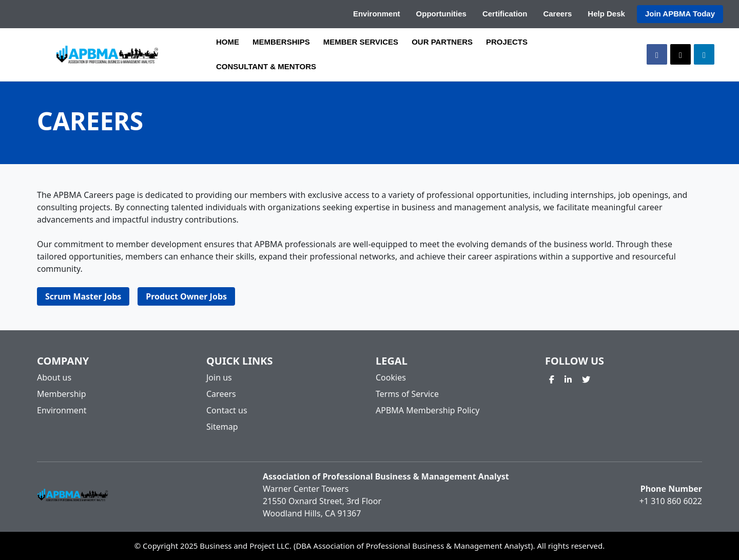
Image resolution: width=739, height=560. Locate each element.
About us (54, 377)
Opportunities (441, 14)
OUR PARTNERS (442, 42)
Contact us (227, 410)
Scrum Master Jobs (83, 296)
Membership (62, 394)
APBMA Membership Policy (427, 410)
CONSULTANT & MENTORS (266, 66)
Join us (219, 377)
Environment (377, 14)
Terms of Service (407, 394)
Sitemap (222, 427)
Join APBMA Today (680, 14)
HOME (228, 42)
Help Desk (606, 14)
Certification (505, 14)
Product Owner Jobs (186, 296)
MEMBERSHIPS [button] (281, 42)
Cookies (391, 377)
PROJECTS (507, 42)
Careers (557, 14)
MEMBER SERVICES (361, 42)
